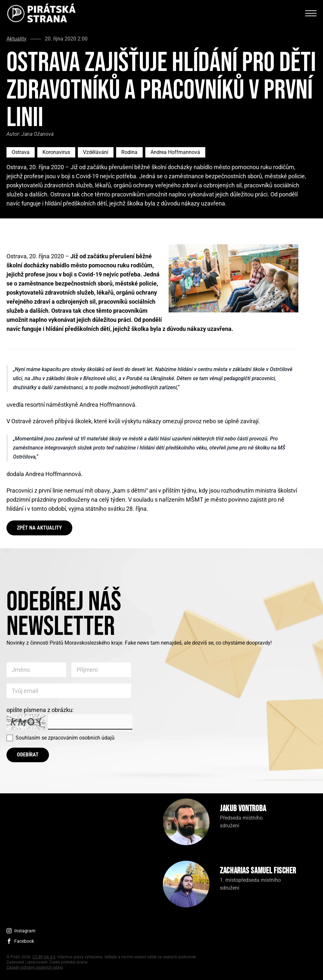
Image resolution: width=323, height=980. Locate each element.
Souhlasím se (65, 738)
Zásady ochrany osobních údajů (35, 967)
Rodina (129, 152)
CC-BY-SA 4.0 (44, 957)
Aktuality (17, 39)
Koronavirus (56, 152)
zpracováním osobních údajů (81, 738)
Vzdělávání (96, 152)
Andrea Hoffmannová (175, 152)
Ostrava (21, 152)
